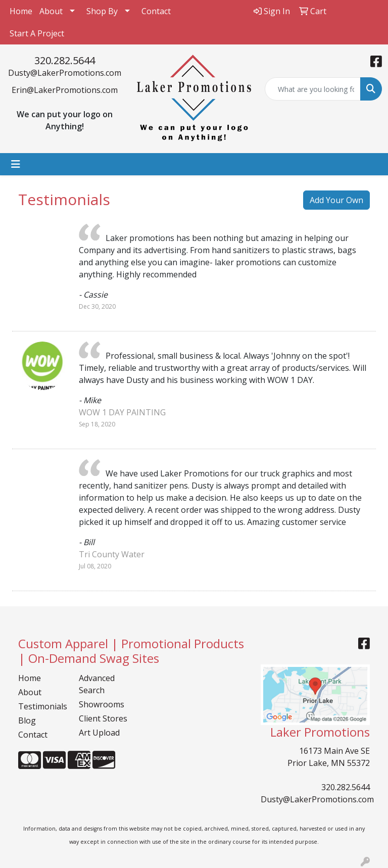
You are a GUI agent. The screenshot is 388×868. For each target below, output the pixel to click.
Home (21, 11)
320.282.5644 (65, 60)
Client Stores (103, 718)
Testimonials (42, 706)
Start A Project (37, 33)
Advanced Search (97, 684)
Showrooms (102, 704)
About (51, 11)
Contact (156, 11)
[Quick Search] (313, 89)
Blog (27, 720)
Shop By (102, 11)
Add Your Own (336, 200)
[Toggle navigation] (16, 164)
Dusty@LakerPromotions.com (65, 73)
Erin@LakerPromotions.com (65, 90)
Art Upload (99, 733)
